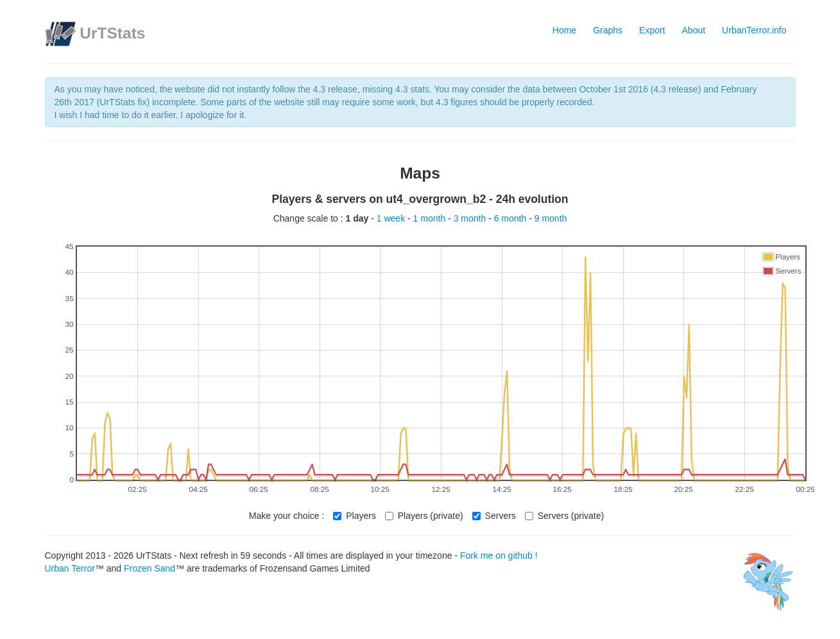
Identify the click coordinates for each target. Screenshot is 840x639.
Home (564, 30)
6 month (511, 218)
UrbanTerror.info (754, 30)
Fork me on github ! (499, 556)
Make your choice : (287, 516)
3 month (471, 218)
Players (355, 516)
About (694, 30)
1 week (392, 218)
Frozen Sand (150, 568)
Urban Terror (70, 568)
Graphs (608, 30)
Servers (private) (564, 516)
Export (652, 30)
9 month (551, 218)
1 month (431, 218)
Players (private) (424, 516)
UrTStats (112, 33)
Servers (494, 516)
